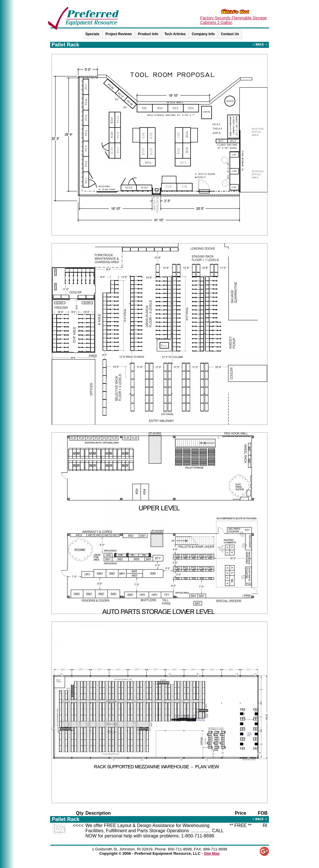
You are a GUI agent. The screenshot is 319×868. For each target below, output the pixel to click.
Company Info (203, 34)
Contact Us (230, 34)
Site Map (212, 853)
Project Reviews (119, 34)
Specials (93, 34)
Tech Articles (175, 34)
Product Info (148, 34)
